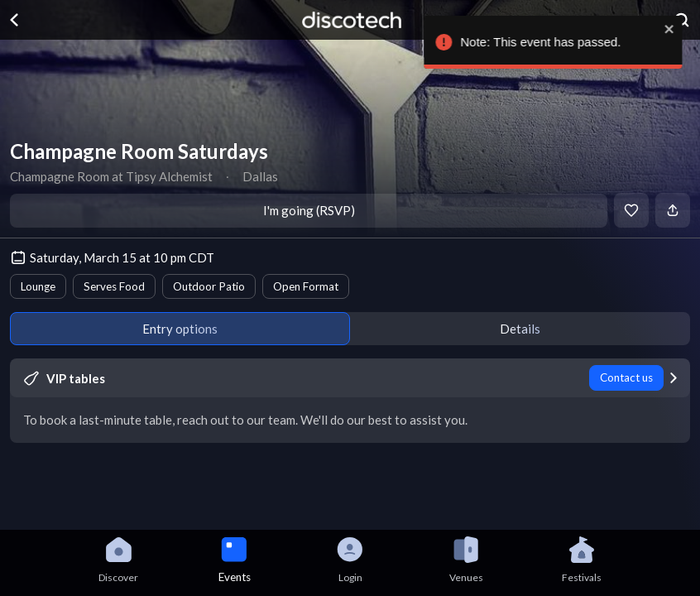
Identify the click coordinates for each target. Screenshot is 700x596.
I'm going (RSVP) (309, 210)
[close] (675, 29)
